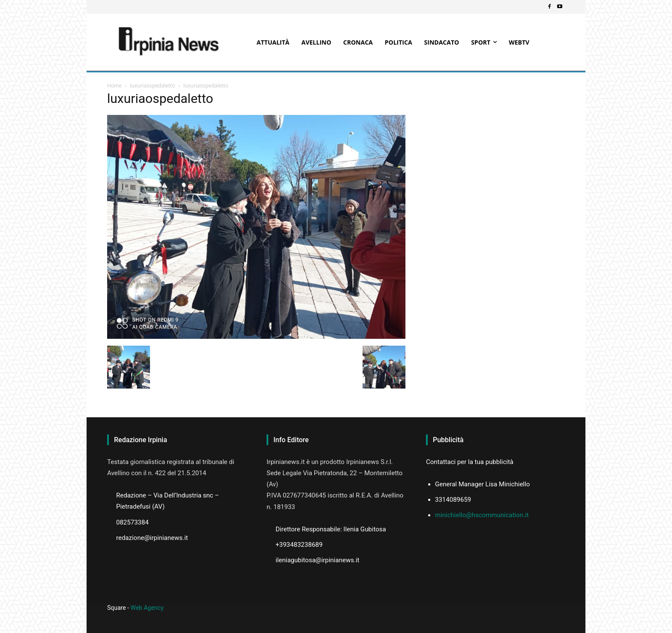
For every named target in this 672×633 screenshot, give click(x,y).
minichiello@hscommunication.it (482, 515)
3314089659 (453, 500)
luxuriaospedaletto (152, 86)
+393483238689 (299, 545)
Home (114, 86)
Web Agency (147, 608)
